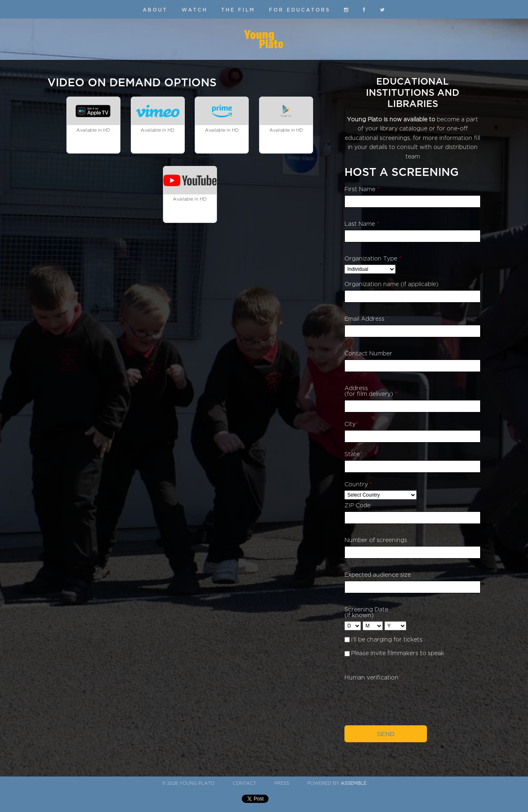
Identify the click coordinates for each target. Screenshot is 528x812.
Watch (194, 10)
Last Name (362, 224)
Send (386, 734)
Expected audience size (378, 575)
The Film (238, 10)
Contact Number (368, 354)
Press (282, 783)
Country (358, 484)
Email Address (367, 319)
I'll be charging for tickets (387, 640)
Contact (244, 783)
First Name (362, 189)
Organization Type (373, 259)
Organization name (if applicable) (391, 284)
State (353, 454)
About (155, 10)
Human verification (373, 678)
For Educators (300, 10)
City (351, 424)
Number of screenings (376, 540)
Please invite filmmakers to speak (398, 653)
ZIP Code (359, 505)
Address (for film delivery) (371, 391)
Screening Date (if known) (366, 612)
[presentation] (407, 700)
